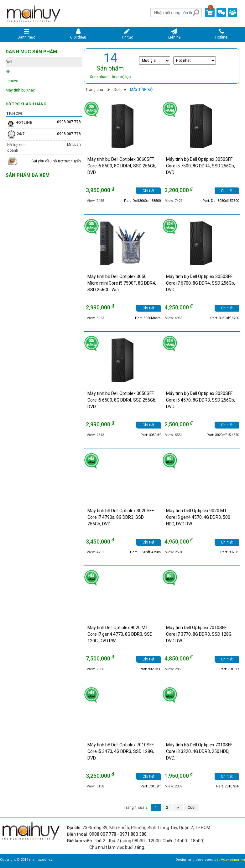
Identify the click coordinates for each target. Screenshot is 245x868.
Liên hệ (174, 34)
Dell (117, 90)
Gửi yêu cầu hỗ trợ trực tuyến (56, 161)
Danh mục (26, 34)
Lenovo (12, 81)
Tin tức (127, 34)
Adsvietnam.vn (233, 860)
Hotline (221, 34)
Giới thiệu (78, 34)
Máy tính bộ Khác (20, 90)
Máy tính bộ (141, 90)
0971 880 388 (133, 834)
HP (8, 71)
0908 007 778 (69, 122)
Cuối (192, 808)
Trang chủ (94, 90)
